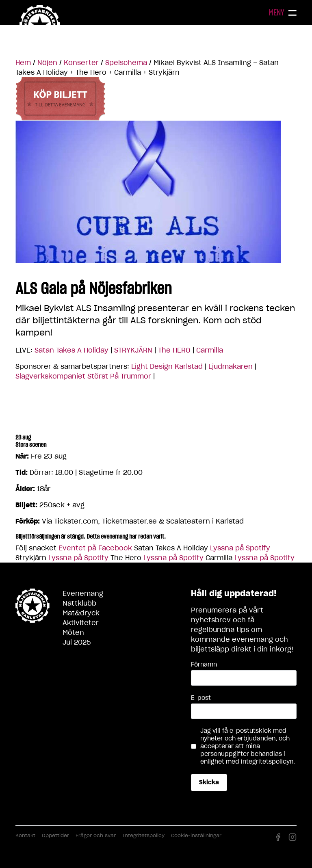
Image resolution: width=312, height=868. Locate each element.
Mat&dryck (81, 613)
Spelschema (126, 63)
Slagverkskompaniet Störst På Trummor (83, 376)
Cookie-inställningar (196, 835)
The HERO (174, 350)
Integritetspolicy (143, 835)
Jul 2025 (77, 642)
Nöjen (47, 63)
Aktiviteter (81, 623)
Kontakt (25, 835)
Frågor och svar (96, 835)
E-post (201, 698)
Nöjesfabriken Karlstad (40, 25)
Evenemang (83, 593)
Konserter (81, 63)
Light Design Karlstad (167, 366)
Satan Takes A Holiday (71, 350)
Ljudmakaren (231, 366)
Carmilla (210, 350)
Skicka (209, 782)
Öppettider (55, 835)
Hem (23, 63)
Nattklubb (79, 603)
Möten (73, 632)
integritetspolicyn (267, 762)
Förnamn (204, 665)
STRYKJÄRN (133, 350)
